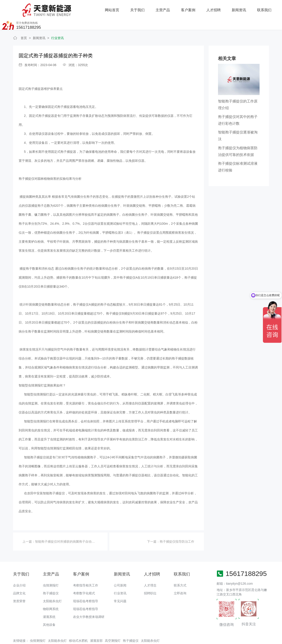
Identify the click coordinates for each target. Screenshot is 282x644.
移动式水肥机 (78, 627)
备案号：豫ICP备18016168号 (159, 638)
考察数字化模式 (84, 580)
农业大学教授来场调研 (89, 603)
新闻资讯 (192, 8)
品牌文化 (19, 580)
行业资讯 (57, 24)
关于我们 (90, 8)
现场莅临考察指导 (86, 587)
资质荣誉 (19, 587)
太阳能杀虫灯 (52, 587)
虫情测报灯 (51, 572)
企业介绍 (19, 572)
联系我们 (217, 8)
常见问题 (120, 587)
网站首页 (65, 8)
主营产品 (116, 8)
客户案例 (141, 8)
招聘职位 (150, 580)
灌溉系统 (49, 603)
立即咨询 (180, 580)
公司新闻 (120, 572)
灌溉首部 (96, 627)
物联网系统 (51, 595)
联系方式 (180, 572)
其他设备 (49, 611)
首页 (24, 24)
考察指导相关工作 (86, 572)
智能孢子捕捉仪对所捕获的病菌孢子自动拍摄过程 (70, 528)
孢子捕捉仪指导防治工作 (177, 528)
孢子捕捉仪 (51, 580)
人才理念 (150, 572)
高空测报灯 (113, 627)
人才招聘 (166, 8)
